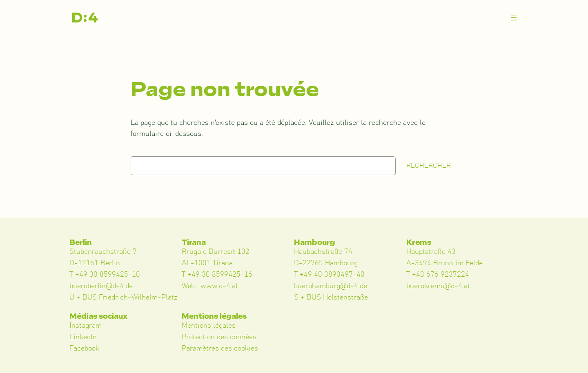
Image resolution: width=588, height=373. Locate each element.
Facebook (84, 349)
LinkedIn (83, 337)
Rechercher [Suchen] (429, 166)
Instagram (86, 326)
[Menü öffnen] (514, 18)
